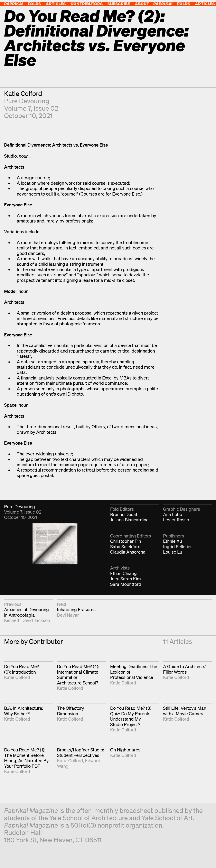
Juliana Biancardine (129, 520)
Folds (34, 4)
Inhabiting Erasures (76, 609)
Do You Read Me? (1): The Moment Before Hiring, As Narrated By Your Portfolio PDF (26, 758)
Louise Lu (173, 552)
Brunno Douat (124, 514)
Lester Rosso (176, 520)
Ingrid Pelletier (177, 547)
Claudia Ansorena (128, 552)
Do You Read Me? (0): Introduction (21, 669)
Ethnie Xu (172, 541)
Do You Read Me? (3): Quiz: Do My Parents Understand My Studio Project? (131, 716)
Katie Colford (23, 93)
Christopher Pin (126, 541)
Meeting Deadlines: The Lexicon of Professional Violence (134, 672)
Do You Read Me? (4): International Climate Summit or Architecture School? (78, 674)
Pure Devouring (27, 101)
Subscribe (119, 4)
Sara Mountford (126, 584)
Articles (56, 4)
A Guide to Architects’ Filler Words (185, 669)
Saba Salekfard (125, 547)
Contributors (87, 4)
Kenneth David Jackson (27, 620)
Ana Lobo (173, 514)
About (142, 4)
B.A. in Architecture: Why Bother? (24, 711)
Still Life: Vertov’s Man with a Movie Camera (185, 711)
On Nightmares (125, 750)
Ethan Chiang (123, 573)
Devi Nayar (68, 615)
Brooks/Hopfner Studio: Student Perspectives (81, 752)
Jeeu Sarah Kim (125, 579)
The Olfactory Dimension (71, 711)
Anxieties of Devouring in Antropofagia (26, 612)
